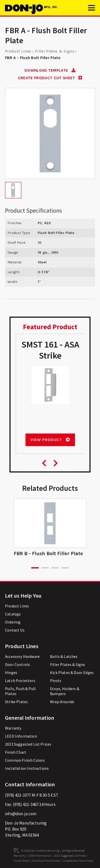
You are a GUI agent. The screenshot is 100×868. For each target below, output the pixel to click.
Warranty (13, 728)
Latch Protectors (20, 681)
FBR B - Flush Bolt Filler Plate (48, 553)
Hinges (11, 672)
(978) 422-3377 (18, 795)
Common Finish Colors (25, 760)
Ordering (13, 622)
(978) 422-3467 (26, 804)
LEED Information (21, 736)
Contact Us (15, 630)
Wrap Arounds (62, 702)
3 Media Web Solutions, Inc (16, 850)
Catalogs (13, 614)
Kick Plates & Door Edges (72, 672)
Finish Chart (16, 752)
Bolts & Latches (64, 656)
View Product (50, 440)
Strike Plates (16, 702)
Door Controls (17, 664)
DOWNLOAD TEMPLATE (50, 70)
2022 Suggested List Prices (28, 744)
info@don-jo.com (21, 814)
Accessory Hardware (22, 656)
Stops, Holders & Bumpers (65, 691)
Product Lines (18, 51)
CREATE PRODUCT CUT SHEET (50, 78)
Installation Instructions (27, 768)
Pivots (56, 681)
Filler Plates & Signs (55, 51)
